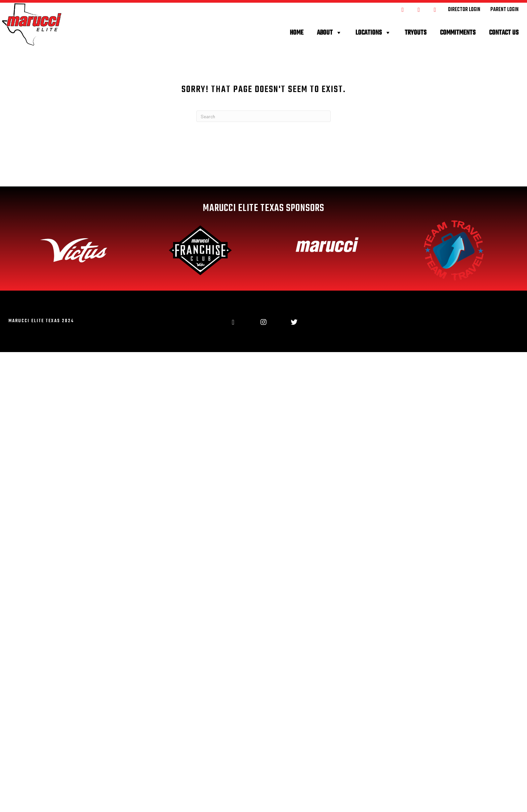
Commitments (458, 33)
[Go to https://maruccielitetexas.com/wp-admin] (464, 9)
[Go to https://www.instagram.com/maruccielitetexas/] (419, 9)
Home (297, 33)
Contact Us (504, 33)
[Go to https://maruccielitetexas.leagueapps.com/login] (504, 9)
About (330, 33)
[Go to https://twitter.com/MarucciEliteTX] (435, 9)
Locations (373, 33)
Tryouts (416, 33)
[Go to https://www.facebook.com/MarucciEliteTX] (403, 9)
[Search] (263, 116)
